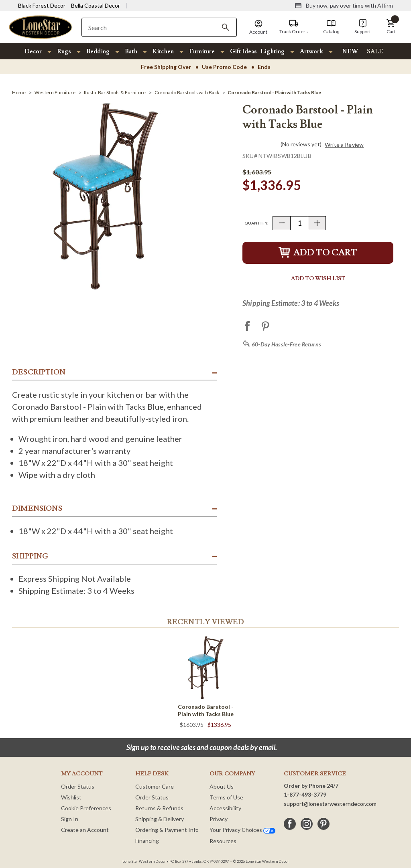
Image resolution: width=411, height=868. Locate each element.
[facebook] (290, 824)
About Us (222, 786)
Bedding (98, 52)
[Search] (226, 27)
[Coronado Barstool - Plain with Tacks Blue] (274, 92)
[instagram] (307, 824)
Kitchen (163, 52)
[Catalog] (331, 27)
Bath (131, 52)
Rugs (64, 52)
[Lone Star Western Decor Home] (41, 27)
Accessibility (225, 808)
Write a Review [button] (344, 145)
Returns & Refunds (159, 808)
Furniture (202, 52)
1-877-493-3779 (305, 794)
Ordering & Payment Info (167, 830)
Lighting (273, 52)
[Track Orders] (294, 27)
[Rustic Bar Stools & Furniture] (115, 92)
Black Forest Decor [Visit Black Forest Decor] (42, 5)
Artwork (311, 52)
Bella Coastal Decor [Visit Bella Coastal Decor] (96, 5)
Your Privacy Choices (242, 830)
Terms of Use (226, 797)
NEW (350, 52)
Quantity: (256, 223)
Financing (147, 841)
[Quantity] (299, 223)
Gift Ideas (243, 52)
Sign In (70, 819)
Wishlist (71, 797)
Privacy (219, 819)
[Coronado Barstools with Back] (187, 92)
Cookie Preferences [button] (86, 808)
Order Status (78, 786)
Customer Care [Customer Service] (155, 786)
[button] (391, 27)
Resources (223, 841)
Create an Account (85, 830)
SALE (375, 52)
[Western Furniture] (55, 92)
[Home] (19, 92)
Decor (33, 52)
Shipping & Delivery (160, 819)
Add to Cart (318, 253)
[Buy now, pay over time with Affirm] (344, 6)
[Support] (363, 27)
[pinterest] (324, 824)
